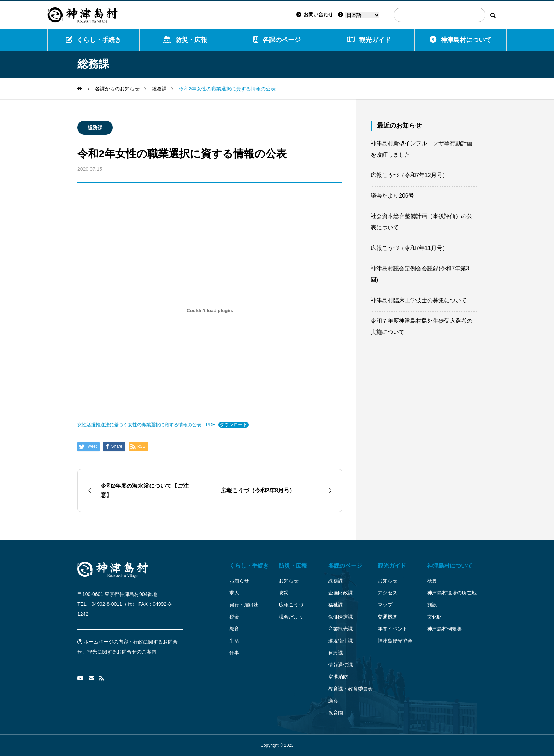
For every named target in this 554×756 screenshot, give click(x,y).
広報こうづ (291, 605)
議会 (333, 701)
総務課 (95, 128)
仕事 (234, 653)
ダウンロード (234, 425)
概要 (432, 581)
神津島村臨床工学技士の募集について (419, 300)
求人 (234, 593)
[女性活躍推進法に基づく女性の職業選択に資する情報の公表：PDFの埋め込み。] (210, 310)
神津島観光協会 (395, 641)
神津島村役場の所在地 (452, 593)
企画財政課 (341, 593)
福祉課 (336, 605)
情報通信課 (341, 665)
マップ (385, 605)
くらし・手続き (93, 40)
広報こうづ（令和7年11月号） (409, 248)
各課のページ (277, 40)
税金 (234, 617)
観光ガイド (392, 566)
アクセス (388, 593)
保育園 (336, 713)
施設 (432, 605)
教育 (234, 629)
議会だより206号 (392, 196)
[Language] (362, 15)
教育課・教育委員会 (350, 689)
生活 (234, 641)
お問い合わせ (315, 14)
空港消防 (338, 677)
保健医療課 (341, 617)
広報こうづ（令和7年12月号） (409, 175)
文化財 (435, 617)
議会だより (291, 617)
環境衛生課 (341, 641)
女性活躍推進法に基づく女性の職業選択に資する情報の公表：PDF (146, 425)
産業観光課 (341, 629)
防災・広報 (185, 40)
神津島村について (461, 40)
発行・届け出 (244, 605)
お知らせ (239, 581)
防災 (284, 593)
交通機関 (388, 617)
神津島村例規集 (444, 629)
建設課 (336, 653)
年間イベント (393, 629)
